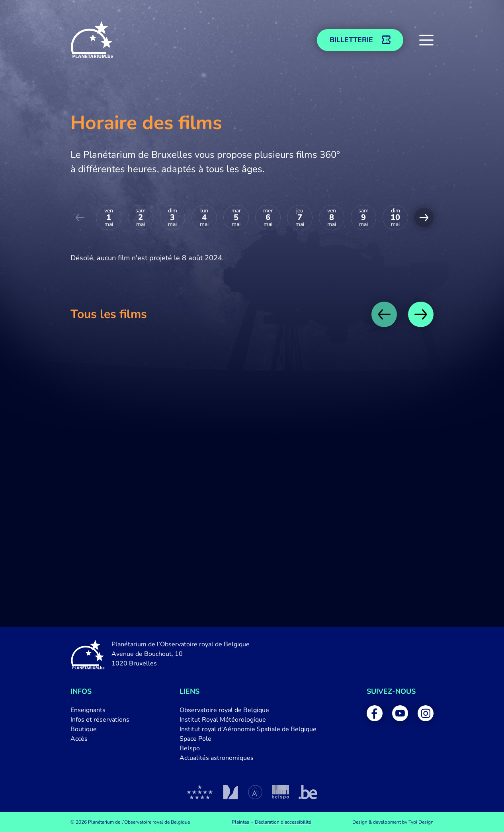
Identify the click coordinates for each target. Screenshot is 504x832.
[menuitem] (100, 710)
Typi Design (421, 822)
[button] (426, 40)
